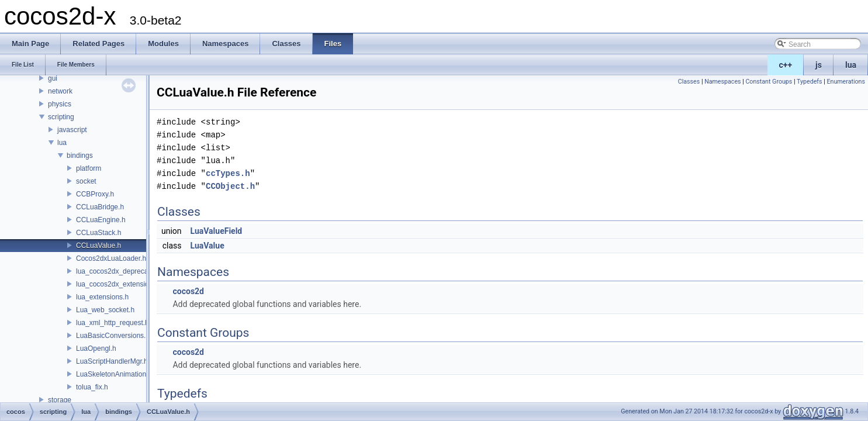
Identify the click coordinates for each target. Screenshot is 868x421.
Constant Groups (769, 82)
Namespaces (722, 82)
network (60, 91)
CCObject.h (230, 186)
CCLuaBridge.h (100, 207)
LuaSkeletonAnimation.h (114, 374)
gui (53, 78)
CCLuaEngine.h (101, 220)
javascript (72, 130)
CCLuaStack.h (98, 233)
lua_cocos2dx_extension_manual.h (131, 284)
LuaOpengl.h (96, 348)
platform (89, 168)
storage (60, 400)
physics (60, 104)
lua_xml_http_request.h (113, 323)
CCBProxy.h (95, 194)
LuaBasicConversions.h (113, 336)
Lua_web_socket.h (105, 310)
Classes (689, 82)
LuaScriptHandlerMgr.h (112, 361)
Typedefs (810, 82)
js (819, 65)
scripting (61, 117)
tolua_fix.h (92, 387)
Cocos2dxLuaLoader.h (111, 258)
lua (851, 65)
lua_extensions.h (102, 297)
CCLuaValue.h (98, 246)
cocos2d (188, 291)
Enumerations (846, 82)
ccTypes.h (228, 173)
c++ (786, 65)
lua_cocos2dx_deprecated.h (120, 271)
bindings (80, 156)
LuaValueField (217, 231)
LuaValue (208, 246)
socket (86, 181)
